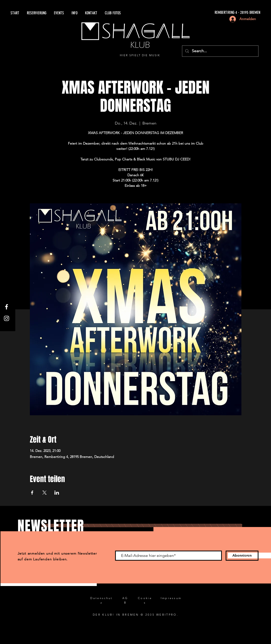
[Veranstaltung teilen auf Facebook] (32, 493)
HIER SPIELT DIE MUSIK (140, 55)
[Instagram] (7, 318)
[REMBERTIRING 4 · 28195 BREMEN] (203, 13)
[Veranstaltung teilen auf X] (44, 493)
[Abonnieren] (242, 556)
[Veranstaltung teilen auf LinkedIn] (57, 493)
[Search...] (220, 51)
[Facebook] (7, 307)
